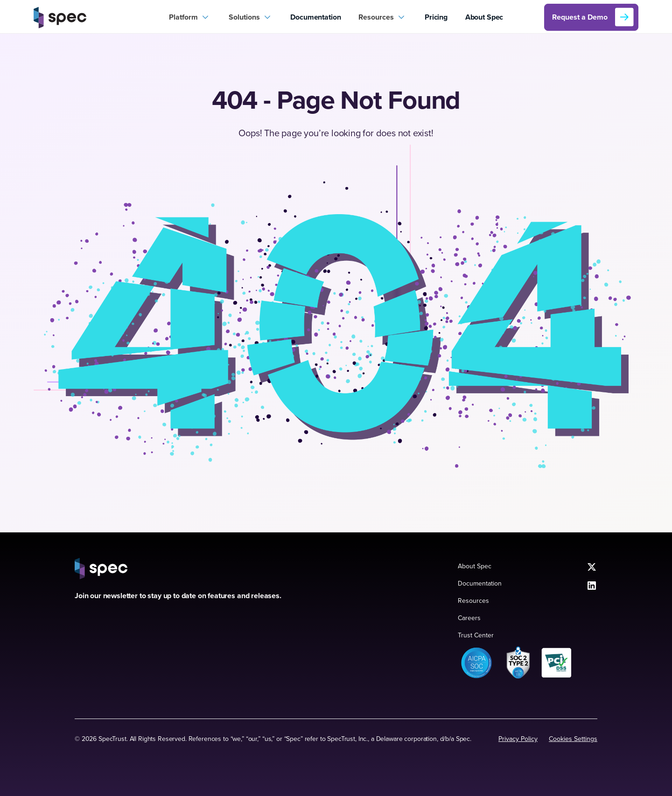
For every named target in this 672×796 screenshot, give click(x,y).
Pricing (436, 17)
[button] (190, 17)
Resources (473, 600)
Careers (469, 618)
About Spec (484, 17)
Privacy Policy (518, 739)
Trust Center (476, 635)
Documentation (315, 17)
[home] (97, 17)
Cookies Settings (573, 739)
